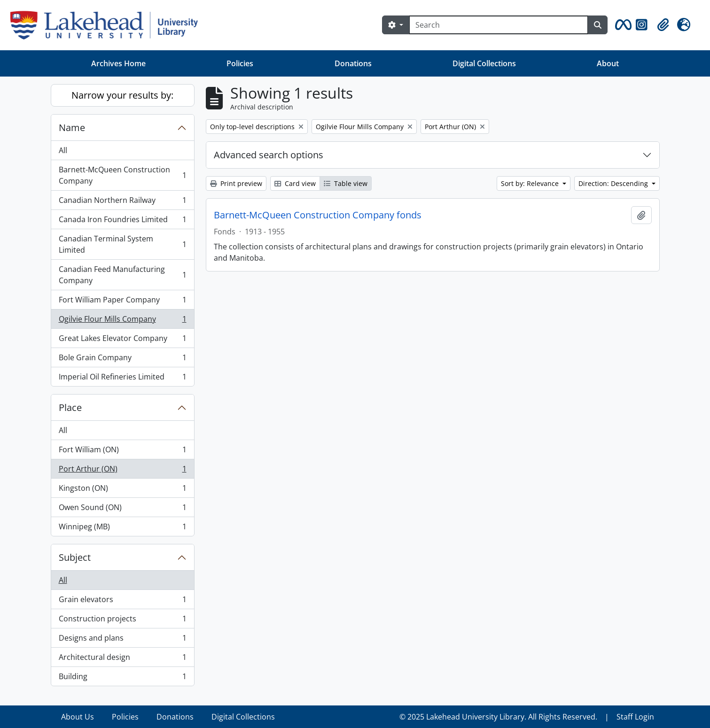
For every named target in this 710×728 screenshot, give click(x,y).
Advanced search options (269, 155)
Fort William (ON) (122, 452)
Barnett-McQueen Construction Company (122, 175)
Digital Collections (484, 63)
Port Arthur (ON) (122, 471)
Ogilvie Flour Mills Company (122, 321)
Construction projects (122, 621)
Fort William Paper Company (122, 302)
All (63, 150)
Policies (240, 63)
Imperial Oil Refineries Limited (122, 379)
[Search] (499, 25)
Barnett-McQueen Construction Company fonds (318, 215)
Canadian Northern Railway (122, 202)
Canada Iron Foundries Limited (122, 221)
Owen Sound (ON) (122, 509)
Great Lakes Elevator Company (122, 340)
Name (72, 128)
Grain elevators (122, 601)
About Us (78, 717)
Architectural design (122, 659)
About (608, 63)
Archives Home (118, 63)
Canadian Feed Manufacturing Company (122, 275)
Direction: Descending (614, 183)
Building (122, 678)
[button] (622, 25)
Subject (75, 557)
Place (70, 407)
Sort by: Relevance (531, 183)
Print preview (236, 183)
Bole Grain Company (122, 360)
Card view (295, 183)
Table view (346, 183)
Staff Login (635, 717)
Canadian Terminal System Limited (122, 244)
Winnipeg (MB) (122, 528)
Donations (353, 63)
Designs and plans (122, 640)
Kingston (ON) (122, 490)
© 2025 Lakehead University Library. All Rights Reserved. (498, 717)
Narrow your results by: (122, 95)
